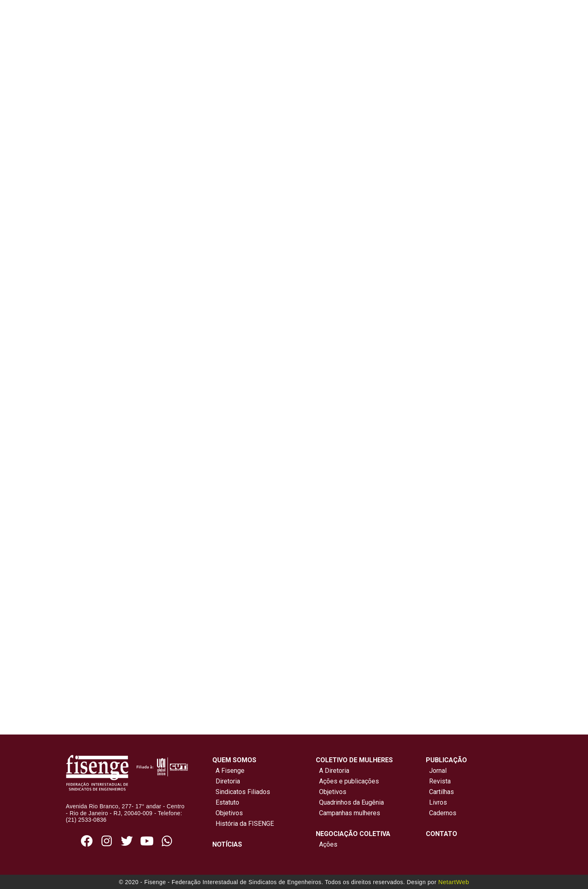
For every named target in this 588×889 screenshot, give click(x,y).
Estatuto (226, 802)
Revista (440, 781)
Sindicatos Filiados (241, 792)
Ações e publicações (347, 781)
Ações (327, 844)
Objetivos (228, 813)
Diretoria (226, 781)
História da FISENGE (243, 824)
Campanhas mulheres (348, 813)
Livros (438, 802)
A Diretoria (333, 771)
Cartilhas (442, 792)
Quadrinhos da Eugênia (350, 802)
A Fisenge (228, 771)
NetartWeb (454, 882)
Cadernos (443, 813)
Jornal (438, 771)
